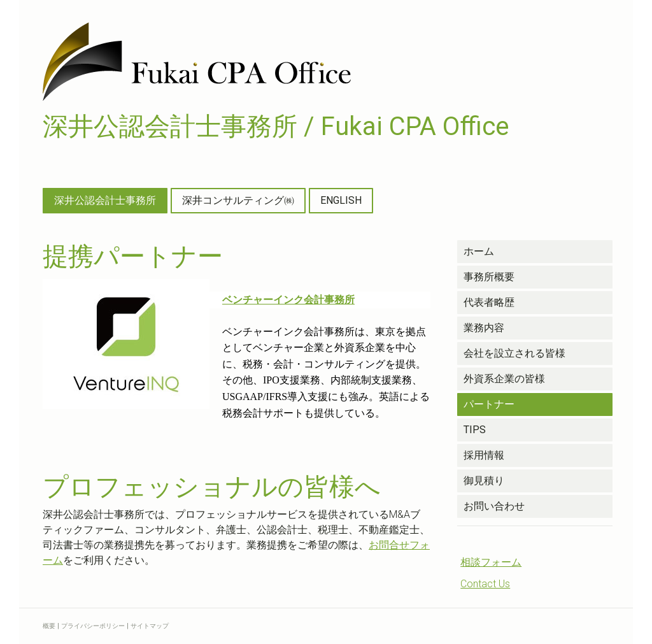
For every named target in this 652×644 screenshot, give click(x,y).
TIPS (475, 430)
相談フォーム (491, 562)
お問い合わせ (494, 506)
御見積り (484, 481)
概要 (49, 626)
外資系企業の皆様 (504, 379)
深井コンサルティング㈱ (238, 200)
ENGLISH (341, 200)
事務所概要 (489, 277)
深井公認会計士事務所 (105, 200)
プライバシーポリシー (93, 626)
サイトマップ (150, 626)
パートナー (489, 404)
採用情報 (484, 455)
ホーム (479, 251)
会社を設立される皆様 (514, 353)
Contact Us (485, 584)
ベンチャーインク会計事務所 (288, 300)
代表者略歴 (489, 302)
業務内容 (484, 328)
